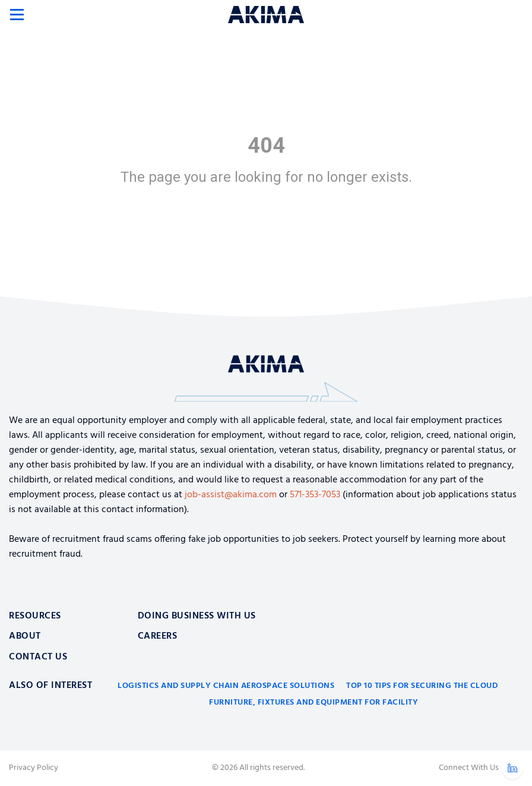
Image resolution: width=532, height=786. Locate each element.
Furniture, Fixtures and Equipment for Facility (313, 703)
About (25, 636)
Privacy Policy (34, 768)
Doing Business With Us (197, 616)
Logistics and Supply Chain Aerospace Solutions (226, 686)
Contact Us (38, 657)
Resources (35, 616)
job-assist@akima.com (231, 495)
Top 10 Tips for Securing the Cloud (422, 686)
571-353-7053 (315, 495)
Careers (158, 636)
